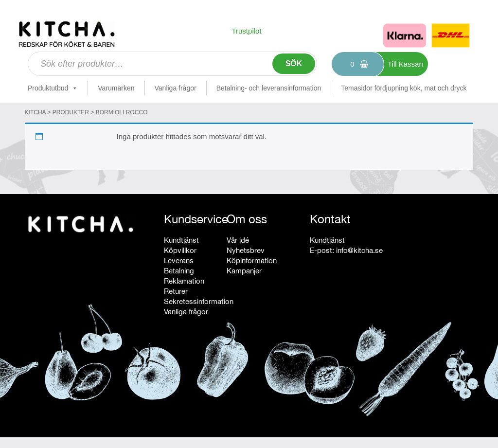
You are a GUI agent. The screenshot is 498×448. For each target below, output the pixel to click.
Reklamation (184, 281)
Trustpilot (246, 31)
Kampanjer (244, 271)
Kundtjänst (181, 240)
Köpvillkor (180, 250)
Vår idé (238, 240)
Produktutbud (53, 88)
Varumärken (116, 88)
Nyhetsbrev (246, 250)
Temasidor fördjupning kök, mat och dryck (404, 88)
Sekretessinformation (199, 301)
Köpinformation (252, 260)
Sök (294, 63)
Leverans (179, 260)
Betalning (179, 271)
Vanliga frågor (176, 88)
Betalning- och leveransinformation (269, 88)
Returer (176, 291)
